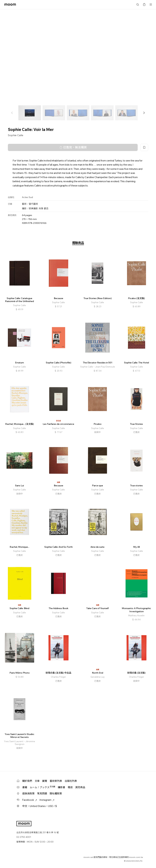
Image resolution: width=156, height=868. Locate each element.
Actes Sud (27, 197)
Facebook (30, 800)
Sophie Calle (16, 135)
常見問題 (42, 793)
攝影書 (61, 787)
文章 (37, 781)
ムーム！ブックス (42, 787)
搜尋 (138, 5)
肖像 (41, 208)
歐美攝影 (33, 208)
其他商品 (80, 787)
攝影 (24, 208)
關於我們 (27, 781)
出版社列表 (71, 781)
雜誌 (70, 787)
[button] (144, 113)
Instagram (47, 800)
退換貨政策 (28, 793)
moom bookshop (10, 5)
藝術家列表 (56, 781)
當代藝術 (33, 204)
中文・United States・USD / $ (40, 806)
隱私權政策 (56, 793)
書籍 (25, 787)
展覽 (45, 781)
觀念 (46, 208)
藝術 (24, 204)
